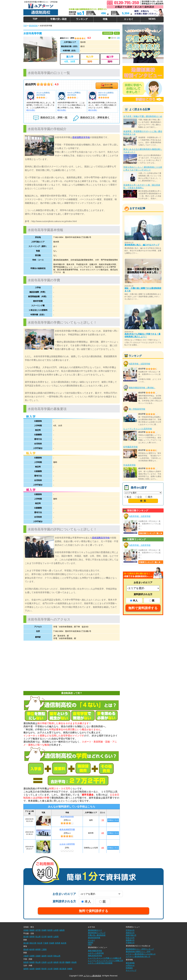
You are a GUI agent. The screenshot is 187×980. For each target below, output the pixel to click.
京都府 (38, 956)
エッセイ (129, 19)
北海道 (26, 930)
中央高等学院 (129, 465)
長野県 (32, 937)
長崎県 (38, 969)
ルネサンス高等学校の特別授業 (100, 963)
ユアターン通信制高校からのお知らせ (141, 954)
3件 (118, 38)
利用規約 (129, 968)
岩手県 (38, 930)
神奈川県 (33, 943)
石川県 (44, 937)
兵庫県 (32, 956)
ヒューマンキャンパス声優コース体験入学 (105, 958)
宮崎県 (56, 969)
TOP (35, 19)
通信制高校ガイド (95, 930)
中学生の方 (130, 930)
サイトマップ (131, 970)
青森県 (32, 930)
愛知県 (26, 949)
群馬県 (58, 943)
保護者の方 (130, 940)
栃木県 (64, 943)
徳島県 (56, 962)
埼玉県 (40, 943)
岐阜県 (32, 949)
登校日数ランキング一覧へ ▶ (151, 533)
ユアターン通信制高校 (92, 976)
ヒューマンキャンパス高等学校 (138, 429)
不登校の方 (130, 943)
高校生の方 (130, 933)
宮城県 (44, 930)
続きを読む (31, 110)
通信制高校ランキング (97, 933)
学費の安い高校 (58, 19)
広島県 (44, 962)
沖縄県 (70, 969)
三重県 (44, 949)
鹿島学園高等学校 (95, 951)
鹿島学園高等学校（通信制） (142, 388)
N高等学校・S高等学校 (139, 364)
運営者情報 (130, 963)
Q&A (90, 945)
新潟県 (26, 937)
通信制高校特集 (94, 938)
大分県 (50, 969)
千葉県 (46, 943)
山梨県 (56, 937)
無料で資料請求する (143, 608)
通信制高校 (33, 26)
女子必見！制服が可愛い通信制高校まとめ (143, 116)
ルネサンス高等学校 (96, 953)
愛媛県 (68, 962)
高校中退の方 (131, 935)
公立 (138, 497)
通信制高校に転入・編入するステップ (142, 245)
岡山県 (38, 962)
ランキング (82, 19)
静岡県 (38, 949)
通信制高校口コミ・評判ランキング (140, 949)
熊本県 (44, 969)
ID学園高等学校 (130, 447)
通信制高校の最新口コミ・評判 (138, 952)
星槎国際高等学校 (81, 137)
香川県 (62, 962)
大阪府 (26, 956)
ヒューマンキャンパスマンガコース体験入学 (105, 961)
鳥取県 (26, 962)
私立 (128, 497)
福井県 (50, 937)
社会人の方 (130, 938)
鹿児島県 (63, 969)
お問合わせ (130, 965)
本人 (134, 601)
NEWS (152, 19)
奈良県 (50, 956)
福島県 (62, 930)
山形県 (56, 930)
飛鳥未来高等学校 (95, 956)
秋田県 (50, 930)
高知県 (74, 962)
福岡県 (26, 969)
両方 (149, 497)
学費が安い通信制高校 (97, 935)
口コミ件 (107, 86)
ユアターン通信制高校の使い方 (138, 956)
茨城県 (52, 943)
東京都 (26, 943)
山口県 (50, 962)
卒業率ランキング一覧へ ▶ (150, 562)
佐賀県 (32, 969)
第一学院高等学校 (137, 409)
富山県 (38, 937)
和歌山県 (57, 956)
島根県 (32, 962)
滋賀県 (44, 956)
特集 (105, 19)
